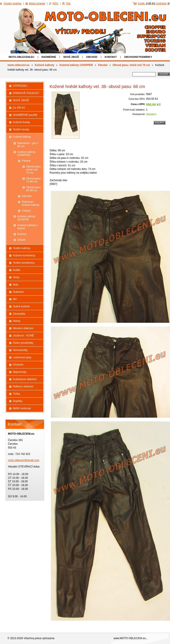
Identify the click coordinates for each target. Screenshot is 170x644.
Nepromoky (20, 372)
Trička (16, 394)
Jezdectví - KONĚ (23, 336)
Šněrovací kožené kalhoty (31, 203)
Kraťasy (22, 234)
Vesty (16, 277)
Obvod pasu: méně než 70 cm (131, 65)
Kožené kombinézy (24, 255)
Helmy (17, 321)
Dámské (27, 196)
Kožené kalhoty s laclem (27, 227)
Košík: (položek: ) (154, 4)
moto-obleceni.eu (21, 57)
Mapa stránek (37, 4)
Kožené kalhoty (44, 65)
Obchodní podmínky (138, 57)
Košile (16, 270)
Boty (15, 285)
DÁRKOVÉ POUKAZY (26, 93)
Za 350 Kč (19, 108)
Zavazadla (19, 314)
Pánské (103, 65)
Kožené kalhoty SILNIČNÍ (26, 218)
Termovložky (20, 350)
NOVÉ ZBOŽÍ (71, 57)
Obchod (92, 57)
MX (15, 299)
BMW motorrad (22, 408)
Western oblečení (23, 328)
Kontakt (111, 57)
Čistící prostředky (23, 343)
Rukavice (18, 292)
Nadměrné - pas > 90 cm (28, 145)
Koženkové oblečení (25, 379)
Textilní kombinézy (24, 263)
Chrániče (18, 365)
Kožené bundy (21, 122)
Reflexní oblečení (23, 387)
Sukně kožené (21, 306)
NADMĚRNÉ (49, 57)
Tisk (68, 4)
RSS (55, 4)
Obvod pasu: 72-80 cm (34, 180)
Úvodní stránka (13, 4)
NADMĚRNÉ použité (25, 115)
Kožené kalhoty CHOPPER (76, 65)
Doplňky (18, 401)
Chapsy (26, 211)
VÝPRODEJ (20, 86)
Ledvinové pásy (22, 357)
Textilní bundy (21, 130)
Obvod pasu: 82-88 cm (34, 189)
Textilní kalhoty (22, 248)
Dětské (21, 240)
